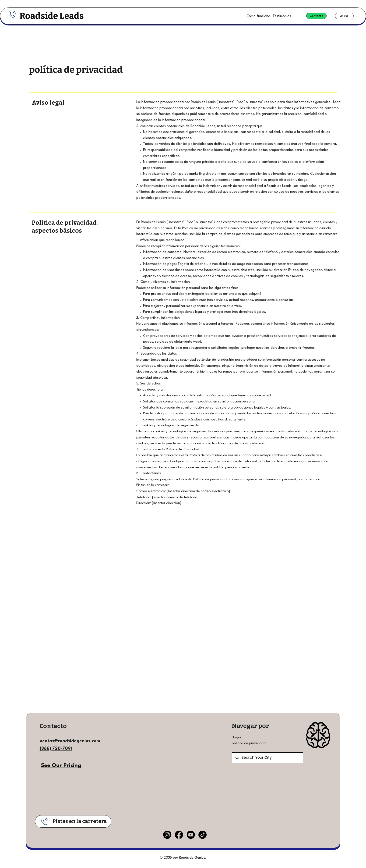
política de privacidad (249, 743)
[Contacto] (317, 16)
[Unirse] (344, 16)
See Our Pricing (61, 766)
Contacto (53, 726)
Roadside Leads (52, 16)
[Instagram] (167, 835)
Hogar (237, 738)
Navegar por (250, 726)
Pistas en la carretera (80, 821)
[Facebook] (179, 835)
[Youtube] (191, 835)
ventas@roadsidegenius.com (70, 741)
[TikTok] (202, 835)
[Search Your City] (267, 758)
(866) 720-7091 (56, 749)
